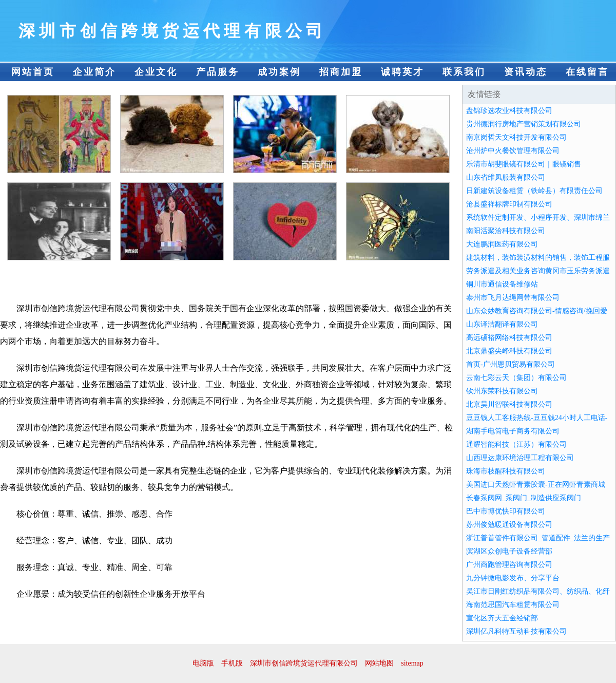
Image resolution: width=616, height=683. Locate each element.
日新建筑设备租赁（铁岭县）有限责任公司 (534, 191)
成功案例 (279, 72)
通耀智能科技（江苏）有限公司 (516, 444)
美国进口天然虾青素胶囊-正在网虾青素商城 (536, 485)
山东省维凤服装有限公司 (506, 177)
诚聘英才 (402, 72)
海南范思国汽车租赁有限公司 (513, 605)
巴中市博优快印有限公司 (506, 511)
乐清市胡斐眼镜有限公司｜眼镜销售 (524, 164)
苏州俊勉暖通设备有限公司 (509, 525)
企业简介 (94, 72)
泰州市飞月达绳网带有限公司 (513, 298)
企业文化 (156, 72)
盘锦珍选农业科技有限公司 (509, 111)
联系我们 (464, 72)
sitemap (412, 663)
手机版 (232, 663)
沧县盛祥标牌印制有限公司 (509, 204)
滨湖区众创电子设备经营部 (509, 551)
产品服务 (218, 72)
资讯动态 (526, 72)
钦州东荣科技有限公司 (502, 391)
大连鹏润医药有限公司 (502, 244)
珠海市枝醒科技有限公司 (506, 471)
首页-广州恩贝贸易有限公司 (511, 364)
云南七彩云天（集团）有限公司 (516, 378)
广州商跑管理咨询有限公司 (509, 565)
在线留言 (587, 72)
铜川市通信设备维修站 (502, 284)
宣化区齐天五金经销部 (502, 618)
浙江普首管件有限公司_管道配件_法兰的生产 (538, 538)
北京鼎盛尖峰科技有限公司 (509, 351)
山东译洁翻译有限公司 (502, 324)
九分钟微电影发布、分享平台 (513, 578)
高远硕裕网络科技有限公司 (509, 338)
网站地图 (379, 663)
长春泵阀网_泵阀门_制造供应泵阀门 (524, 498)
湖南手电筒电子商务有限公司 (513, 431)
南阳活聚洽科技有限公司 (506, 231)
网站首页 (33, 72)
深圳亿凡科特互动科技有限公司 (516, 631)
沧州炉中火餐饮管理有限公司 (513, 151)
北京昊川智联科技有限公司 (509, 404)
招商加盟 (341, 72)
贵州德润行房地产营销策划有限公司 (524, 124)
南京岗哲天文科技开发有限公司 (516, 137)
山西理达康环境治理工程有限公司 (520, 458)
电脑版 (203, 663)
